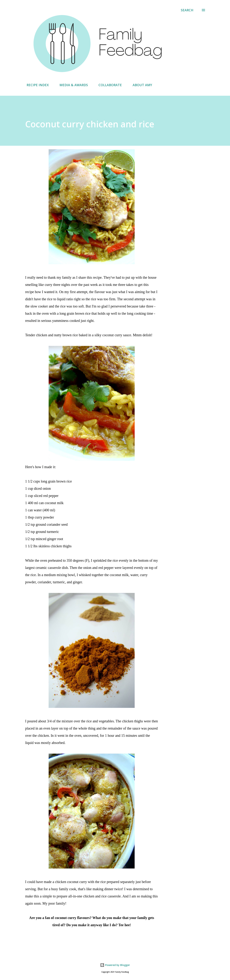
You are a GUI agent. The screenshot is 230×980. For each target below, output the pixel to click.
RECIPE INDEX (35, 85)
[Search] (187, 10)
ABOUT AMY (140, 85)
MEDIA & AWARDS (72, 85)
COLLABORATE (108, 85)
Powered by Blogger (115, 965)
